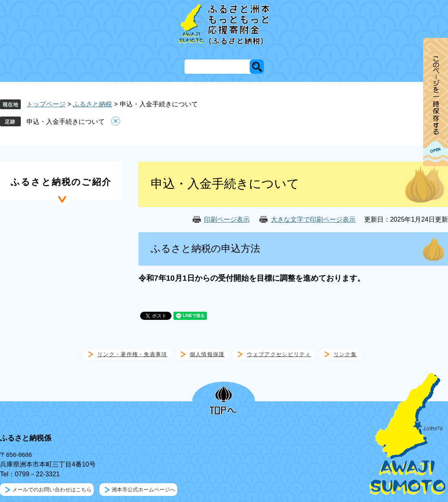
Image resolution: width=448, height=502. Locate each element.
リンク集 (345, 354)
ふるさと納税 (92, 104)
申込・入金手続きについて (66, 122)
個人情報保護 (207, 354)
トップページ (46, 104)
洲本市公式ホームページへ (143, 490)
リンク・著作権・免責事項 (132, 354)
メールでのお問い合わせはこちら (52, 490)
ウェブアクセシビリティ (279, 354)
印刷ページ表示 (227, 219)
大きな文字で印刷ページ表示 (313, 219)
